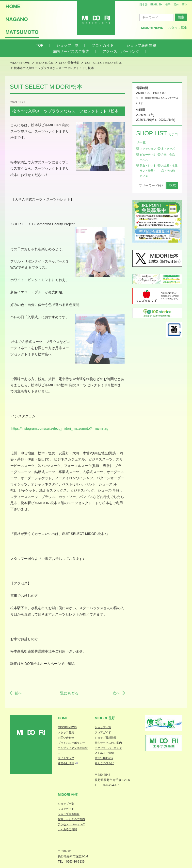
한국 (168, 4)
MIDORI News (152, 28)
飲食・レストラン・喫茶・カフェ (148, 171)
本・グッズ (168, 149)
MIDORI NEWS (67, 727)
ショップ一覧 (67, 45)
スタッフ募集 (177, 28)
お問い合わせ (66, 738)
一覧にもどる (67, 693)
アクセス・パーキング (121, 51)
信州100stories (104, 758)
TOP (40, 45)
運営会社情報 (66, 763)
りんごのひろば (104, 763)
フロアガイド (103, 45)
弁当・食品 (168, 155)
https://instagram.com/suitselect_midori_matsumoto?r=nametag (60, 428)
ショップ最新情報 (141, 45)
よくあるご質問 (104, 753)
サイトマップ (66, 758)
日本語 (143, 4)
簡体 (185, 4)
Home (63, 718)
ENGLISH (156, 4)
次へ (116, 693)
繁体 (176, 4)
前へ (18, 693)
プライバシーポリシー (71, 743)
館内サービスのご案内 (71, 51)
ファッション (148, 149)
